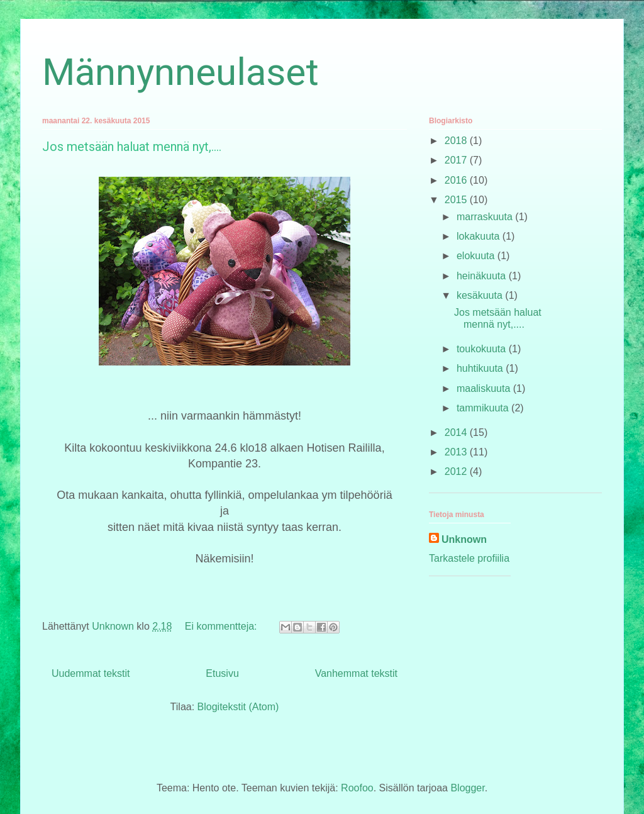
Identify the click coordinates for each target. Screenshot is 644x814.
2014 (457, 432)
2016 (457, 180)
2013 (457, 452)
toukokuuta (483, 349)
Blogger (467, 788)
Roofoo (357, 788)
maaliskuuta (485, 388)
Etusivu (222, 673)
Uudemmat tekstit (91, 673)
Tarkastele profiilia (469, 558)
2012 (457, 471)
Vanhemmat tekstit (356, 673)
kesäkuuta (481, 295)
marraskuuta (486, 217)
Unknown (464, 539)
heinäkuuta (483, 276)
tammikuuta (484, 408)
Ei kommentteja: (222, 626)
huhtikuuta (481, 368)
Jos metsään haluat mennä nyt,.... (132, 147)
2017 (457, 160)
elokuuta (477, 256)
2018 (457, 141)
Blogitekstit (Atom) (238, 707)
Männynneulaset (180, 72)
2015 (457, 200)
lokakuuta (480, 236)
